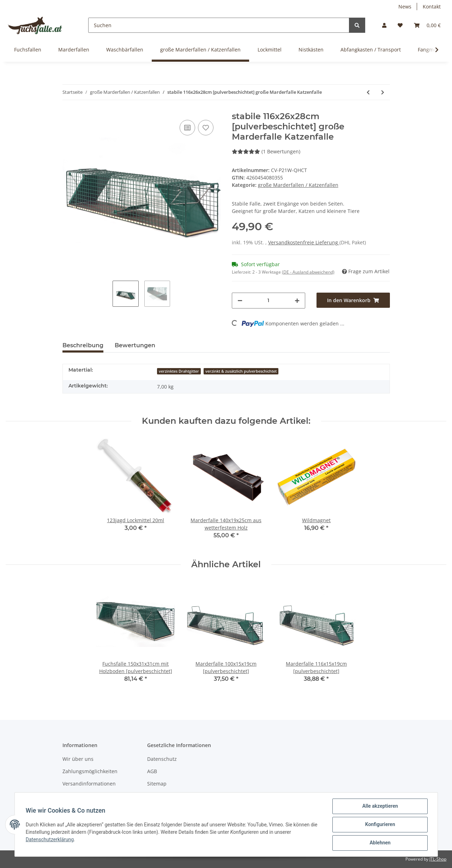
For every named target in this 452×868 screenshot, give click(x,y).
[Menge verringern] (240, 301)
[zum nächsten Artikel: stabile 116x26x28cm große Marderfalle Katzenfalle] (383, 92)
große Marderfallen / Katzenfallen (298, 185)
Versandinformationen (89, 784)
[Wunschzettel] (400, 25)
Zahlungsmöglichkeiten (90, 771)
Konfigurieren (380, 825)
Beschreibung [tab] (83, 345)
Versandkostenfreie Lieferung (304, 242)
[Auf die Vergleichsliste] (187, 128)
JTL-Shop (438, 859)
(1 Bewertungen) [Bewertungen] (266, 151)
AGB (152, 771)
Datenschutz (162, 759)
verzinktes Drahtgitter (179, 371)
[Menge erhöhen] (297, 301)
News (405, 7)
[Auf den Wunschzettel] (206, 128)
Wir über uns (78, 759)
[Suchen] (219, 25)
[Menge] (269, 301)
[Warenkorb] (427, 25)
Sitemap (157, 784)
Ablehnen (380, 843)
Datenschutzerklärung (50, 839)
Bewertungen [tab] (135, 345)
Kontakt (432, 7)
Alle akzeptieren (380, 806)
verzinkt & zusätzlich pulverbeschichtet (241, 371)
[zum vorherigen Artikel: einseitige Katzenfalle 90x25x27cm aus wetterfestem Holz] (368, 92)
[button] (384, 25)
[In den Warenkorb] (353, 300)
